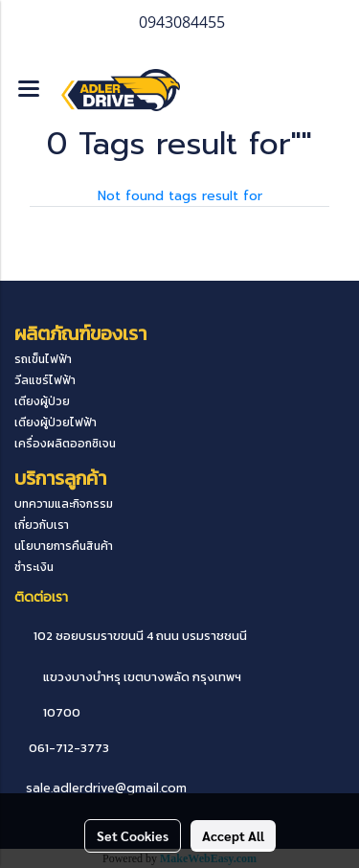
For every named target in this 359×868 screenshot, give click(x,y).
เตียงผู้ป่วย (42, 401)
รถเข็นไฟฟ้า (43, 359)
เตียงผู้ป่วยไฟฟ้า (56, 423)
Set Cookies (133, 835)
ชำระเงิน (34, 567)
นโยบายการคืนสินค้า (64, 546)
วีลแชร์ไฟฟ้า (45, 380)
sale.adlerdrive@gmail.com (106, 788)
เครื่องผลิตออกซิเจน (65, 444)
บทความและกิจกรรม (64, 504)
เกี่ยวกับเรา (42, 525)
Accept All (233, 835)
